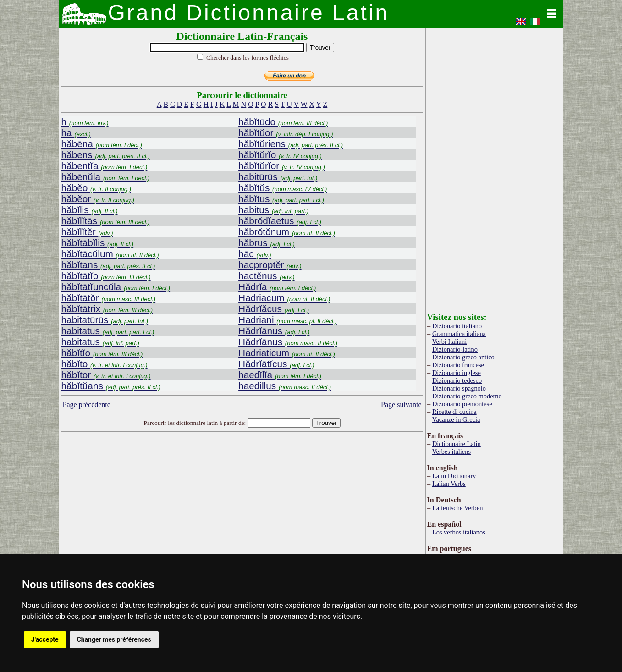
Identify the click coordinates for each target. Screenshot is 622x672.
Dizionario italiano (457, 326)
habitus (273, 210)
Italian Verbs (449, 484)
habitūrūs (278, 177)
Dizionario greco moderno (467, 396)
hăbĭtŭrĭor (282, 166)
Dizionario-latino (455, 349)
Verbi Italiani (450, 342)
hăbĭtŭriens (291, 144)
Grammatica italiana (459, 334)
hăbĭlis (90, 210)
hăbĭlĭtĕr (87, 232)
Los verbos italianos (459, 532)
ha (76, 133)
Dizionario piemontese (462, 404)
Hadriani (288, 320)
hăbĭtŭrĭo (280, 155)
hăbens (106, 155)
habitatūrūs (105, 320)
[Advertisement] (242, 508)
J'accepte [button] (45, 639)
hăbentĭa (105, 166)
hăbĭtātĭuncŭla (116, 287)
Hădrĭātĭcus (276, 364)
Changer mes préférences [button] (114, 639)
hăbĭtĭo (102, 353)
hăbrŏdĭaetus (280, 221)
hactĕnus (266, 276)
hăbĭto (105, 364)
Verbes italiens (451, 452)
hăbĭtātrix (107, 309)
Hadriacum (284, 298)
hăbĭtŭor (286, 133)
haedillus (285, 386)
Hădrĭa (277, 287)
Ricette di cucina (454, 412)
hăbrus (267, 243)
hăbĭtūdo (283, 122)
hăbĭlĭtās (106, 221)
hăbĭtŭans (111, 386)
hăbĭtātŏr (109, 298)
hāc (255, 254)
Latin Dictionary (454, 476)
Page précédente (87, 405)
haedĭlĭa (280, 375)
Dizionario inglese (457, 373)
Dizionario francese (458, 365)
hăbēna (102, 144)
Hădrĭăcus (274, 309)
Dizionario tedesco (457, 380)
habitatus (108, 331)
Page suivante (401, 405)
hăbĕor (98, 199)
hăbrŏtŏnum (287, 232)
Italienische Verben (457, 508)
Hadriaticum (287, 353)
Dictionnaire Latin (457, 444)
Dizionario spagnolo (459, 388)
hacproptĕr (270, 265)
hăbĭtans (108, 265)
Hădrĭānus (274, 331)
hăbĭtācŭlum (110, 254)
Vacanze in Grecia (456, 419)
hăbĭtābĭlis (98, 243)
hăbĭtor (106, 375)
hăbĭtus (281, 199)
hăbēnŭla (106, 177)
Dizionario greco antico (463, 357)
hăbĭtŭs (283, 188)
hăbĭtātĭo (106, 276)
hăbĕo (96, 188)
